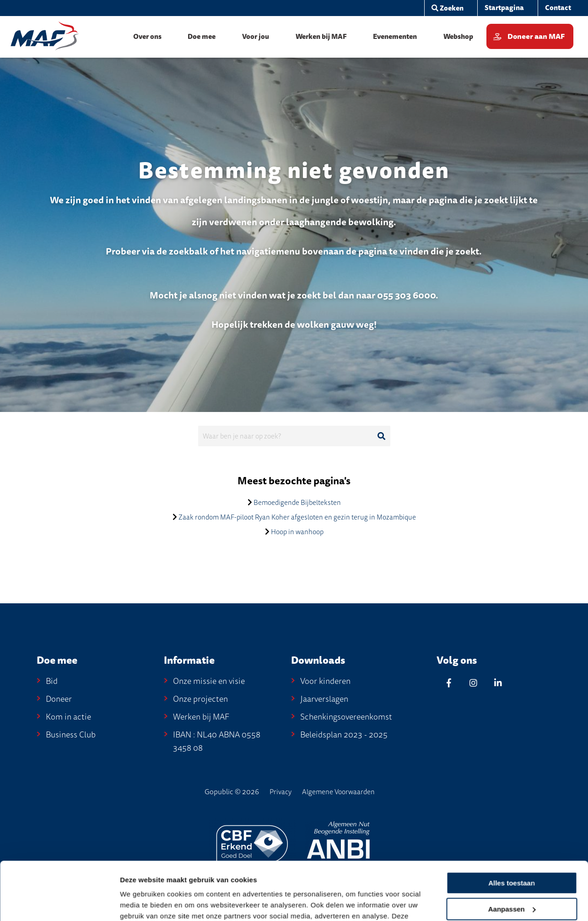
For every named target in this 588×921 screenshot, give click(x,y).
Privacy (281, 792)
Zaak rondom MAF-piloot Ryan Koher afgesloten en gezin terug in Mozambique (297, 517)
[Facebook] (449, 683)
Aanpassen (512, 848)
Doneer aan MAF (536, 37)
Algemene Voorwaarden (338, 792)
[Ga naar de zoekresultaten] (382, 436)
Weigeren (511, 875)
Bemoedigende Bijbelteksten (297, 503)
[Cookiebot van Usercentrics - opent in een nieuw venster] (59, 903)
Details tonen (142, 903)
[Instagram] (474, 683)
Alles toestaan (512, 823)
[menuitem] (504, 8)
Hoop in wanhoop (297, 532)
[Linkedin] (498, 683)
